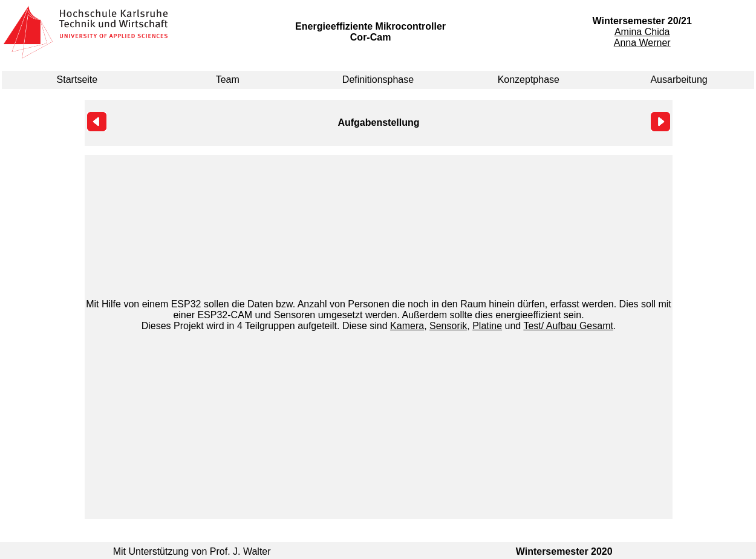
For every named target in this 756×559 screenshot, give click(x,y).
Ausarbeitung (679, 80)
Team (228, 80)
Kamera (407, 326)
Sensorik (448, 326)
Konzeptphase (529, 80)
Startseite (77, 80)
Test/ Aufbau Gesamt (568, 326)
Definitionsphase (378, 80)
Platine (487, 326)
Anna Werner (642, 43)
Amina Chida (642, 32)
